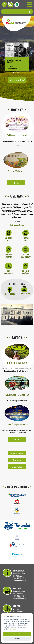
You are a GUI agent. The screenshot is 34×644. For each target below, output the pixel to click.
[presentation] (3, 52)
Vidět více (16, 183)
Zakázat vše (17, 639)
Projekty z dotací (17, 453)
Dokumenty (17, 460)
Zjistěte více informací (17, 225)
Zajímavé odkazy (17, 467)
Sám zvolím (12, 629)
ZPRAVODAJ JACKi (17, 643)
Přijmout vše (17, 634)
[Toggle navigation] (30, 5)
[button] (13, 73)
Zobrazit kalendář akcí (17, 80)
